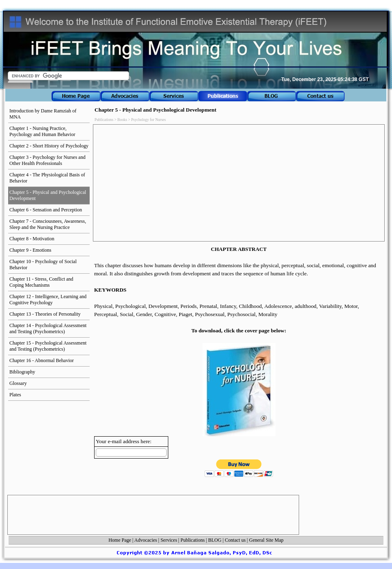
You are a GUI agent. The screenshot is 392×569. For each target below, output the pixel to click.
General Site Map (266, 540)
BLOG (215, 540)
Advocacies (146, 540)
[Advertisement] (239, 183)
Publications (193, 540)
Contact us (235, 540)
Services (169, 540)
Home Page (120, 540)
